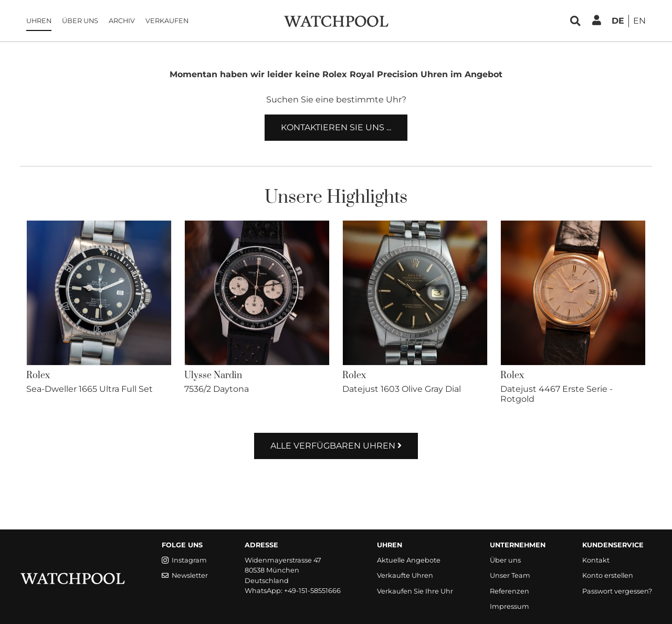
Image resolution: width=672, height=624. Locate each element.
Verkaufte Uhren (405, 575)
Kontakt (596, 560)
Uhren (39, 21)
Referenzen (510, 591)
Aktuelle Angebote (409, 560)
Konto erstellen (608, 575)
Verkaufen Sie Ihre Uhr (415, 591)
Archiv (122, 21)
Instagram (184, 560)
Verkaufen (167, 21)
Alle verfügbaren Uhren (336, 446)
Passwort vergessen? (617, 591)
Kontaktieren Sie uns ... (336, 127)
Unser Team (510, 575)
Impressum (510, 606)
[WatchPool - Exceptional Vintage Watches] (336, 20)
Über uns (80, 21)
